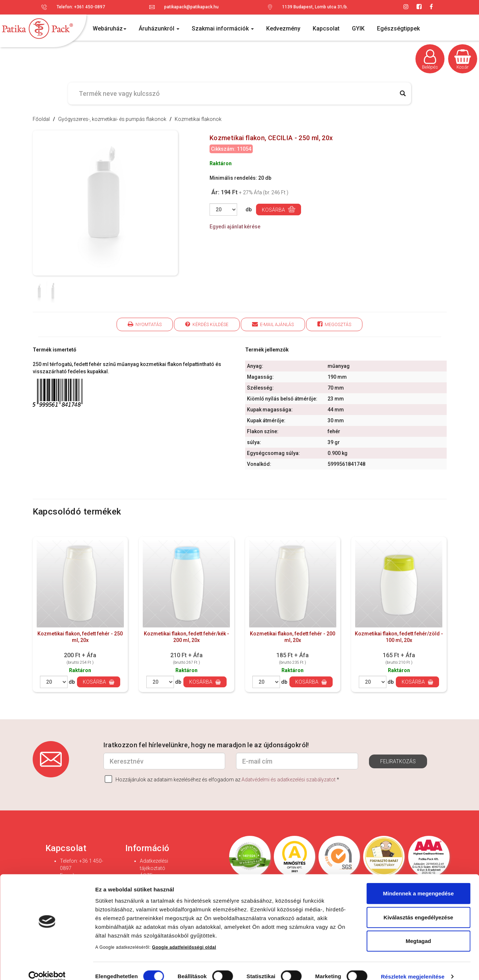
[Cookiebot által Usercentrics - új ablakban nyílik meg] (47, 966)
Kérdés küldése (207, 324)
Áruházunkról (159, 29)
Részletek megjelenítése (413, 966)
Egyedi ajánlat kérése (235, 227)
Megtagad (418, 930)
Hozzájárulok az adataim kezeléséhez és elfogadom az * (222, 779)
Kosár (463, 60)
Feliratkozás (398, 761)
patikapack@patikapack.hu (191, 7)
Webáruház (109, 29)
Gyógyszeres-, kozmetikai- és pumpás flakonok (112, 119)
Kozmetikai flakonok (198, 119)
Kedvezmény (283, 29)
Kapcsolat (326, 29)
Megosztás (334, 324)
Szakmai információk (223, 29)
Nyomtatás (145, 324)
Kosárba (279, 209)
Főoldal (41, 119)
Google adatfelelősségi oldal (184, 936)
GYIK (358, 29)
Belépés (430, 60)
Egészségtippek (398, 29)
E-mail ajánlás (273, 324)
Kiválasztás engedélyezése (418, 906)
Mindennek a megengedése (418, 883)
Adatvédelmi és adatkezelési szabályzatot (289, 780)
